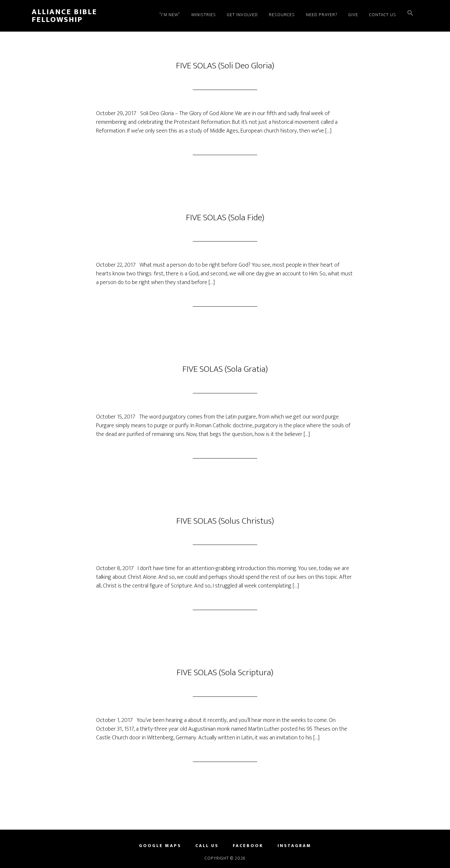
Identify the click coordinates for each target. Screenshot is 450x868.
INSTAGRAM (294, 846)
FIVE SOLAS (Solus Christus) (225, 521)
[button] (410, 14)
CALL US (207, 846)
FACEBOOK (248, 846)
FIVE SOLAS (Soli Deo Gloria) (225, 66)
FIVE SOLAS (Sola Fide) (225, 217)
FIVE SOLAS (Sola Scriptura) (225, 672)
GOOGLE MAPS (160, 846)
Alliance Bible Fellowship (64, 16)
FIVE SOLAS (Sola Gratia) (225, 369)
